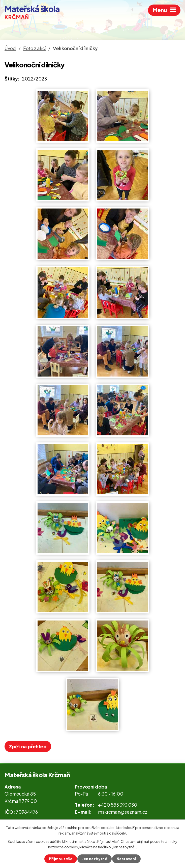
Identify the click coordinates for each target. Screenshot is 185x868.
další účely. (118, 833)
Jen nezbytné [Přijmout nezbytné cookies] (95, 859)
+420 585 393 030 (118, 805)
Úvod (10, 48)
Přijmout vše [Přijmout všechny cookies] (60, 859)
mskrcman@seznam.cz (123, 812)
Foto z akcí (34, 48)
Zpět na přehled (28, 746)
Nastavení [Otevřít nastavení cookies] (127, 859)
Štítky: (12, 79)
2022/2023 (34, 79)
